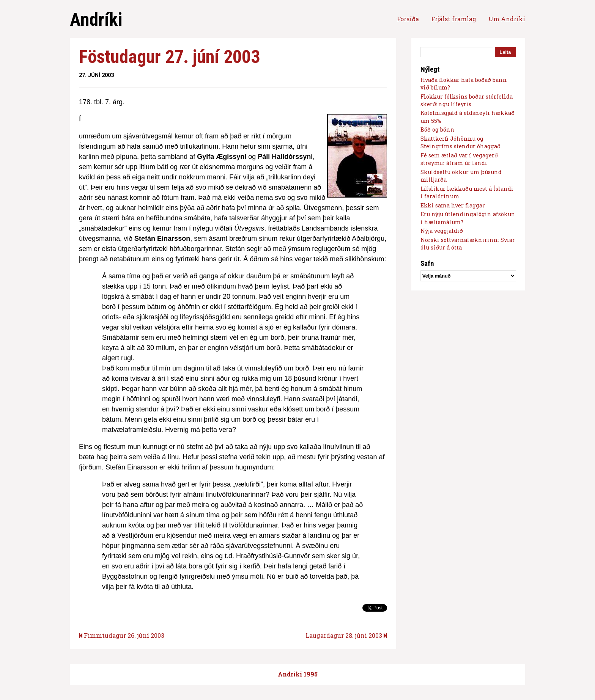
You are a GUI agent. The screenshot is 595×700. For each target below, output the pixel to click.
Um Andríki (507, 19)
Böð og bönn (438, 129)
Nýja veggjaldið (442, 231)
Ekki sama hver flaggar (453, 205)
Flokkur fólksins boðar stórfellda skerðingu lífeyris (467, 100)
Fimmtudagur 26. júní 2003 (122, 635)
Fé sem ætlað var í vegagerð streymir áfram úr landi (459, 159)
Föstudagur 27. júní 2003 (169, 57)
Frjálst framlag (454, 19)
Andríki (96, 20)
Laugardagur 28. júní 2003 (346, 635)
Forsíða (408, 19)
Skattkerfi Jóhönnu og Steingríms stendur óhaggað (460, 142)
